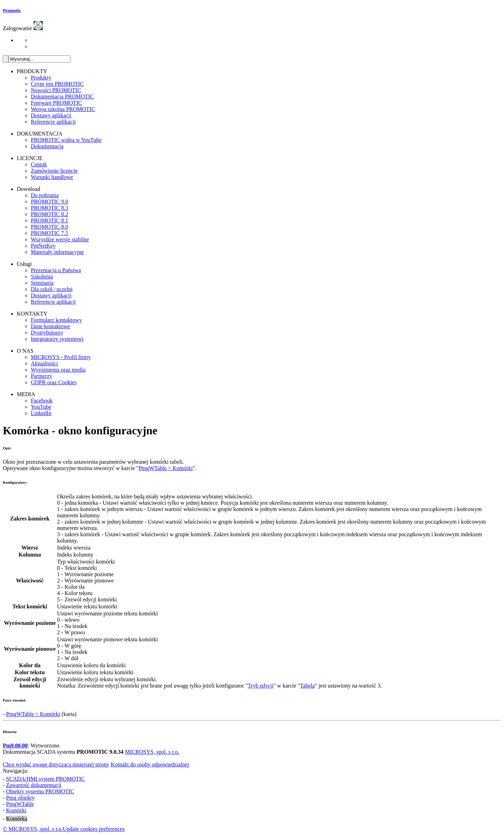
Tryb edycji (261, 686)
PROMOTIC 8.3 (50, 208)
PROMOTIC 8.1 (50, 220)
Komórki (16, 810)
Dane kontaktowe (50, 326)
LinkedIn (41, 413)
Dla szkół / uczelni (52, 289)
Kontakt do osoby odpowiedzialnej (150, 764)
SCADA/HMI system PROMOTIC (45, 779)
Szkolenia (42, 277)
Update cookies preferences (94, 829)
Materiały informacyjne (57, 252)
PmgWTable (20, 804)
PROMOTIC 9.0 (50, 202)
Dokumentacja (47, 146)
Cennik (39, 164)
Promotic (12, 10)
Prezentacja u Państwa (56, 270)
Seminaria (42, 283)
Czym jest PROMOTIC (57, 84)
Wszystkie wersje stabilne (60, 239)
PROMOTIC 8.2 (50, 214)
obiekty (20, 798)
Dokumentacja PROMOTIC (62, 96)
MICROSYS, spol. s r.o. (152, 752)
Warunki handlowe (52, 177)
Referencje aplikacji (53, 122)
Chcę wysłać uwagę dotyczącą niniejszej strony (56, 764)
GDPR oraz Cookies (54, 382)
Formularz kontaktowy (56, 320)
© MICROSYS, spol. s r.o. (33, 829)
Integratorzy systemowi (57, 339)
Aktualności (44, 363)
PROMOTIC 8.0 (50, 227)
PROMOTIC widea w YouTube (66, 140)
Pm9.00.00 (15, 746)
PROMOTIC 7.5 (50, 233)
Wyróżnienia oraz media (58, 370)
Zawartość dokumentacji (34, 785)
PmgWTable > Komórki (166, 468)
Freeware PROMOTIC (56, 103)
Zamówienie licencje (54, 171)
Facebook (42, 401)
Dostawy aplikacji (51, 115)
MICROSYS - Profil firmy (61, 357)
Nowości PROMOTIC (56, 90)
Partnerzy (41, 376)
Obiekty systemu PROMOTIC (40, 791)
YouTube (41, 407)
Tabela (307, 686)
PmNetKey (43, 246)
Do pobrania (45, 195)
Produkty (41, 78)
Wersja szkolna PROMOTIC (63, 109)
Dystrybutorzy (47, 333)
